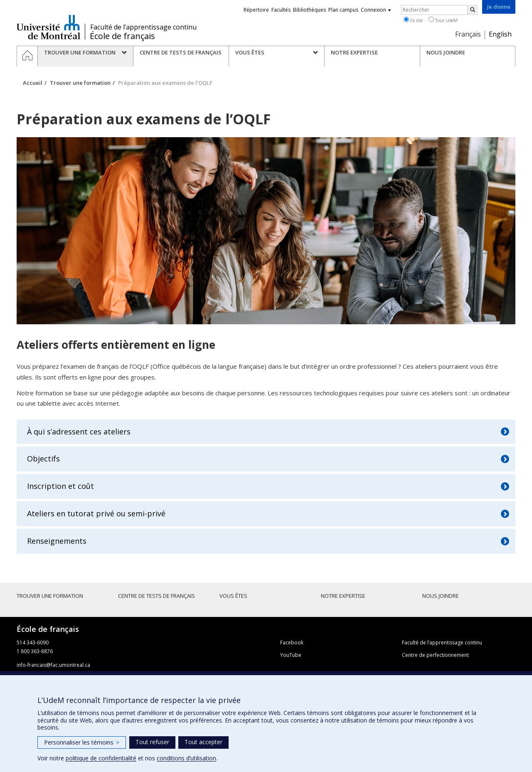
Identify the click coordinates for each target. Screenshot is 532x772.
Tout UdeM (443, 20)
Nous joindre (441, 596)
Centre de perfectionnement (435, 655)
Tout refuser (152, 742)
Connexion (376, 10)
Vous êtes (233, 596)
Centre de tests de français (156, 596)
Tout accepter (203, 742)
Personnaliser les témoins (82, 742)
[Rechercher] (473, 10)
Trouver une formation (80, 83)
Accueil (33, 83)
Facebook (292, 643)
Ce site (413, 20)
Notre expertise (343, 596)
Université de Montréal (48, 27)
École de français (122, 36)
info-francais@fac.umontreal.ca (53, 665)
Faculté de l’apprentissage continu (143, 27)
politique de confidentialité (101, 758)
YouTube (291, 655)
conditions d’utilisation (186, 758)
